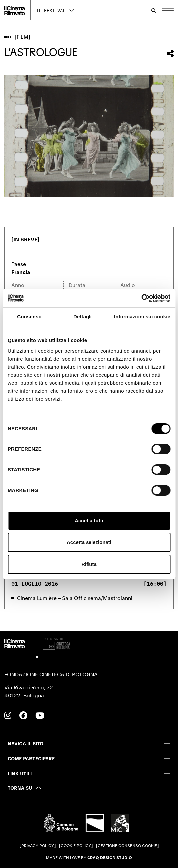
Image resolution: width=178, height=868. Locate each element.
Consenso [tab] (29, 317)
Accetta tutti (89, 521)
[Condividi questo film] (170, 53)
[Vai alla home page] (14, 11)
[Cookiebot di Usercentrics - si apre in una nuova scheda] (141, 298)
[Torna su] (25, 788)
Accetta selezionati (89, 542)
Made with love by (89, 858)
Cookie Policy (76, 846)
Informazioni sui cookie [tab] (142, 317)
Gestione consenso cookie (127, 846)
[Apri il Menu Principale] (168, 11)
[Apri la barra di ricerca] (154, 11)
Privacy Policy (38, 846)
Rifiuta (89, 564)
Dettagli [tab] (83, 317)
